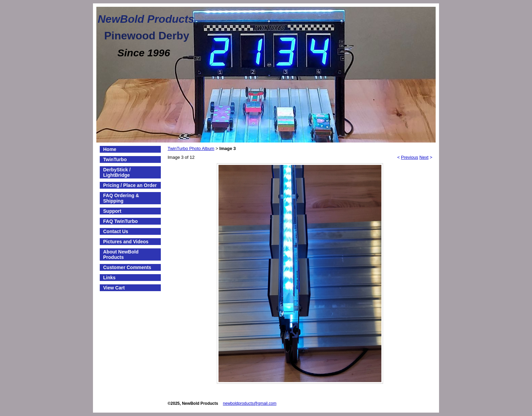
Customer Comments (127, 267)
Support (112, 211)
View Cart (114, 288)
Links (109, 278)
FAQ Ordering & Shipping (121, 198)
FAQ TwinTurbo (120, 221)
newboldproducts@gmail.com (250, 403)
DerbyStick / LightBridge (117, 172)
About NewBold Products (121, 254)
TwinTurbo (115, 159)
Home (110, 149)
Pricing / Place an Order (130, 185)
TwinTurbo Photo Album (191, 148)
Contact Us (116, 231)
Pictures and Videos (126, 242)
